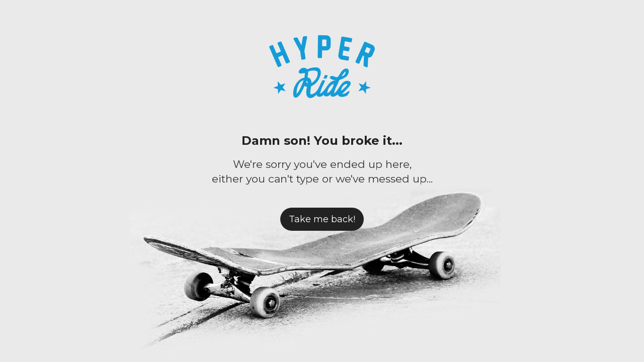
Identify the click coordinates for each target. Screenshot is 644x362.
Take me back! (322, 219)
